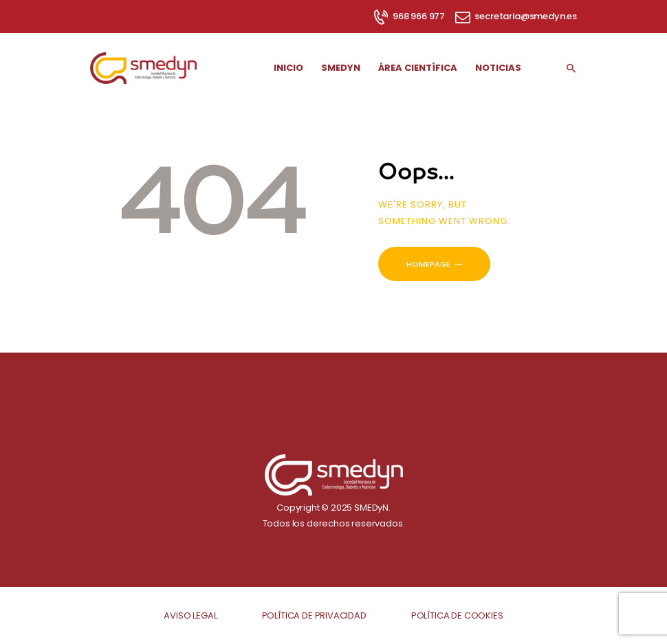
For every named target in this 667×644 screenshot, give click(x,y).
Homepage (428, 264)
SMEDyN (371, 508)
